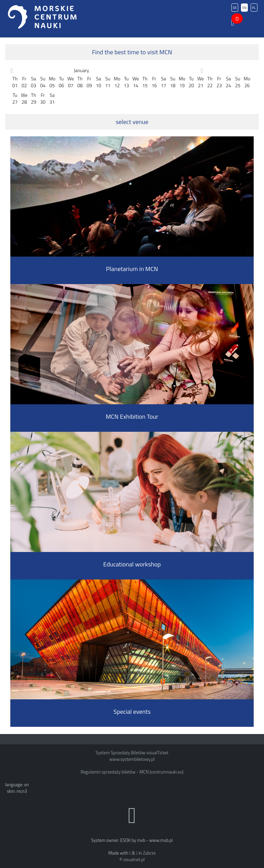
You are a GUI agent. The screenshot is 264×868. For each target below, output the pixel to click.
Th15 (145, 82)
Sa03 (34, 82)
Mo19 (182, 82)
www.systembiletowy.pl (132, 759)
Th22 (210, 82)
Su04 (43, 82)
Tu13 (126, 82)
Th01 (15, 82)
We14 (136, 82)
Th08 (80, 82)
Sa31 (52, 98)
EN (244, 8)
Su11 (108, 82)
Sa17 (164, 82)
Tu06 (62, 82)
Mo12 (117, 82)
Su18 (173, 82)
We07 (71, 82)
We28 (24, 98)
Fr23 (219, 82)
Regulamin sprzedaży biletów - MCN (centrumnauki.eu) (132, 772)
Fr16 (154, 82)
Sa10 (99, 82)
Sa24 (229, 82)
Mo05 (52, 82)
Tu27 (15, 98)
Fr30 (43, 98)
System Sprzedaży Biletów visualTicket (132, 753)
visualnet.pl (134, 859)
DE (235, 8)
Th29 (34, 98)
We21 (201, 82)
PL (254, 8)
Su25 (238, 82)
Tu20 (191, 82)
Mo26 (247, 82)
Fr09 (89, 82)
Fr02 (24, 82)
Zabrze (149, 853)
